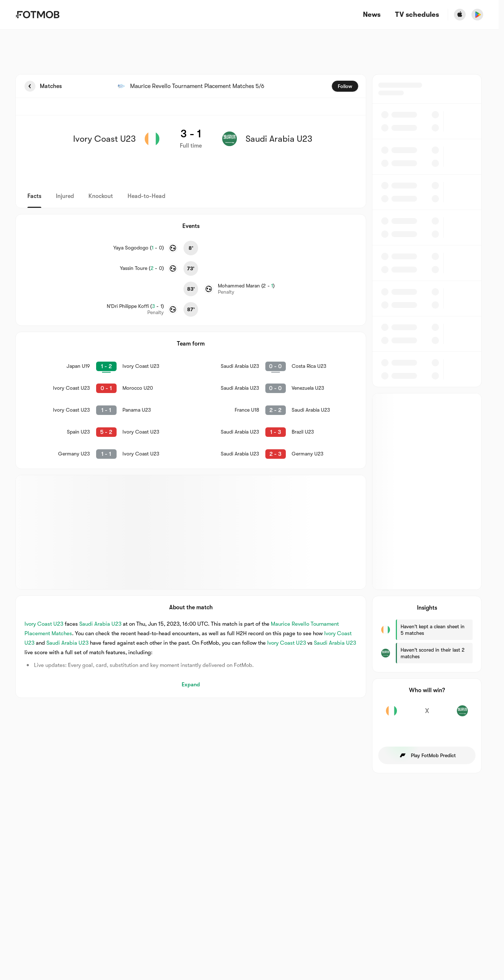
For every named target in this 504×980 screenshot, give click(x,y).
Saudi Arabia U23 (100, 624)
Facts (34, 196)
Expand (191, 685)
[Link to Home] (37, 15)
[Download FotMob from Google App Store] (477, 15)
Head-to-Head (146, 196)
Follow (345, 86)
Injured (65, 196)
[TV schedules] (417, 15)
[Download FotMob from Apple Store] (460, 15)
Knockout (101, 196)
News (372, 15)
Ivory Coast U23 (44, 624)
